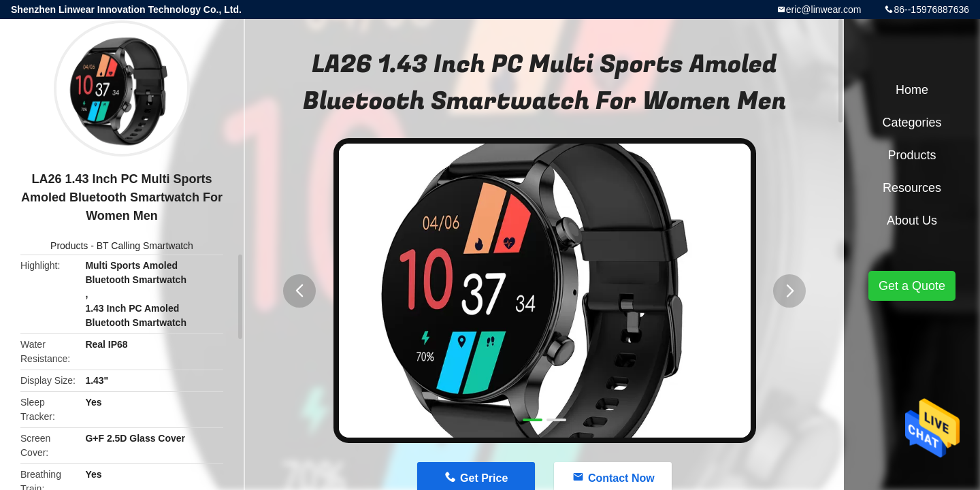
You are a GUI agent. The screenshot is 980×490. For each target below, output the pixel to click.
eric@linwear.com (824, 10)
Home (912, 90)
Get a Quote (912, 286)
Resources (912, 188)
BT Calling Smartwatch (145, 246)
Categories (912, 122)
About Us (912, 220)
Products (69, 246)
